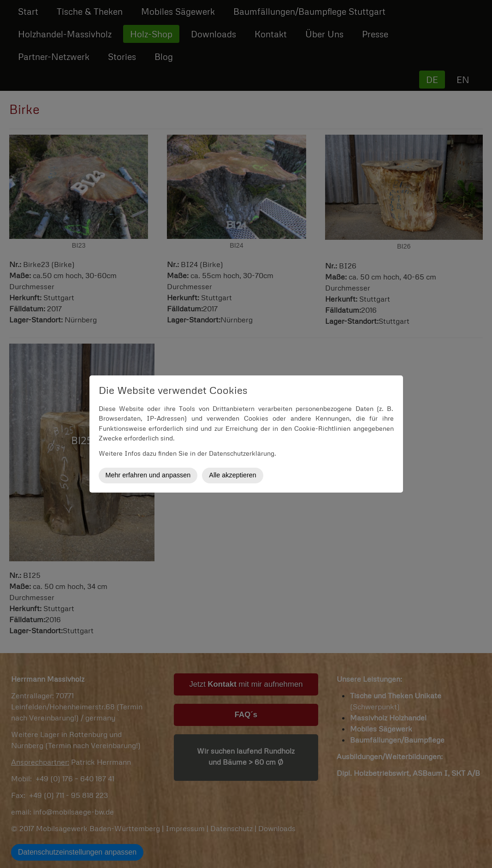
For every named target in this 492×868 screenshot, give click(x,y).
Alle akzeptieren (232, 475)
